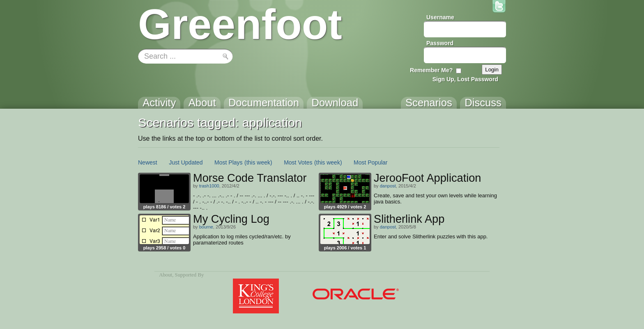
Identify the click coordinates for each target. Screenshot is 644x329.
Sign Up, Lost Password (465, 79)
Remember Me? (431, 70)
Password (440, 43)
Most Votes (298, 162)
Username (440, 17)
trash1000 (209, 186)
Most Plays (228, 162)
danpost (388, 186)
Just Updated (186, 162)
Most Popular (370, 162)
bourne (206, 227)
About (166, 275)
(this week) (258, 162)
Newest (148, 162)
